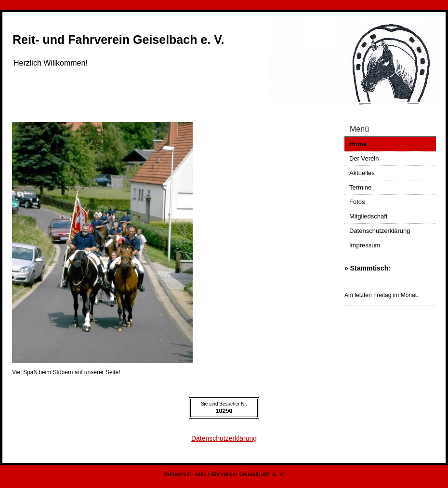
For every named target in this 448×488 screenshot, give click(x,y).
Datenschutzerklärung (380, 231)
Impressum (365, 245)
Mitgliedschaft (368, 216)
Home (358, 144)
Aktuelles (362, 173)
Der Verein (364, 158)
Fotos (357, 202)
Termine (360, 187)
